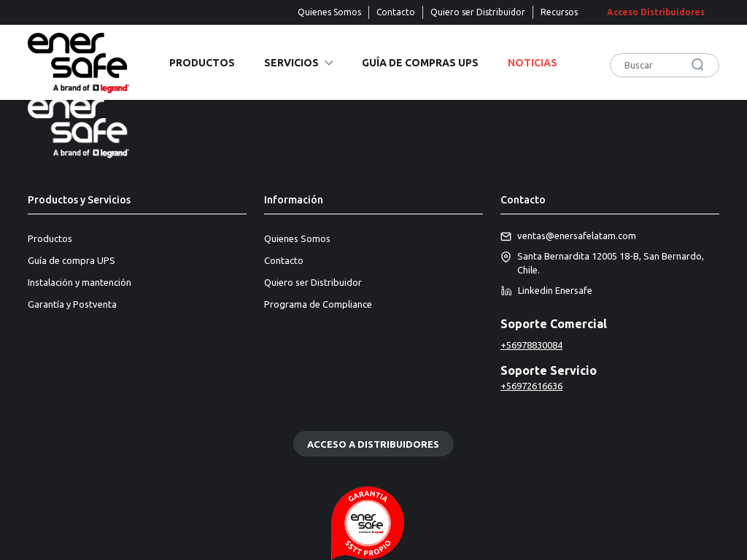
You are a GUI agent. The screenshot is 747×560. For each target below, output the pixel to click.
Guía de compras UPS (420, 63)
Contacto (396, 12)
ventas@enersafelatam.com (568, 236)
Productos (202, 63)
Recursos (559, 12)
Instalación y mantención (80, 282)
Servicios (291, 63)
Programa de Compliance (318, 304)
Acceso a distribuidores (373, 443)
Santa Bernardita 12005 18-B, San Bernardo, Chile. (602, 264)
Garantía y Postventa (72, 304)
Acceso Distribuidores (656, 12)
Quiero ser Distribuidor (478, 12)
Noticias (533, 63)
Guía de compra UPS (71, 260)
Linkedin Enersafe (546, 291)
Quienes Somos (329, 12)
